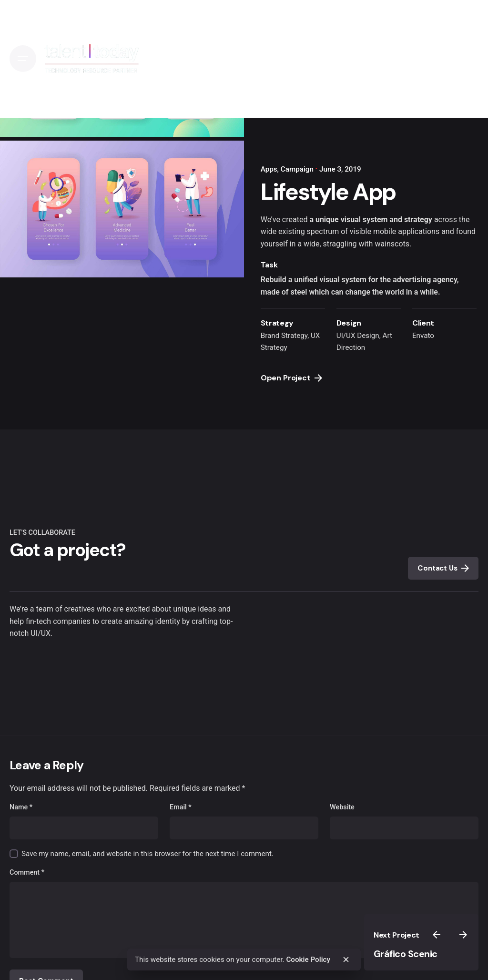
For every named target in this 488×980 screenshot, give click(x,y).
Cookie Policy (308, 960)
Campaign (297, 169)
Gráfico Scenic (406, 954)
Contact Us (443, 568)
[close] (346, 960)
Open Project (291, 378)
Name (21, 807)
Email (181, 807)
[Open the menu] (23, 59)
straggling (340, 244)
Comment (27, 873)
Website (342, 807)
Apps (269, 169)
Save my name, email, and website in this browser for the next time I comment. (147, 854)
